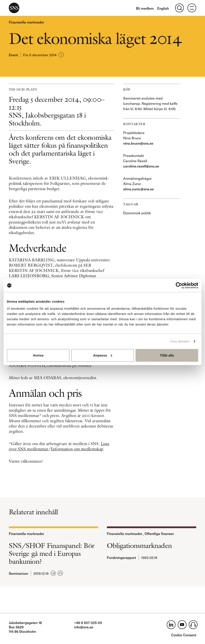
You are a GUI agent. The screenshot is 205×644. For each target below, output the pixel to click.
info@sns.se (84, 627)
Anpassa (103, 355)
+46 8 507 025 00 (88, 622)
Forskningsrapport (121, 557)
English (163, 8)
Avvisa (38, 355)
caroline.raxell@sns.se (141, 166)
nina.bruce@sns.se (138, 143)
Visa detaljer (180, 341)
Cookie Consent (184, 635)
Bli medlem (145, 8)
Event (13, 55)
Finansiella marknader (27, 22)
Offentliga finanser (159, 533)
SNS (14, 8)
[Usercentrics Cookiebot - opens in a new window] (179, 286)
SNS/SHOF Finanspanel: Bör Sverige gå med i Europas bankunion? (52, 553)
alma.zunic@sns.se (138, 189)
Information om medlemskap (77, 449)
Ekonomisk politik (137, 213)
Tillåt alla (167, 355)
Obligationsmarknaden (139, 546)
